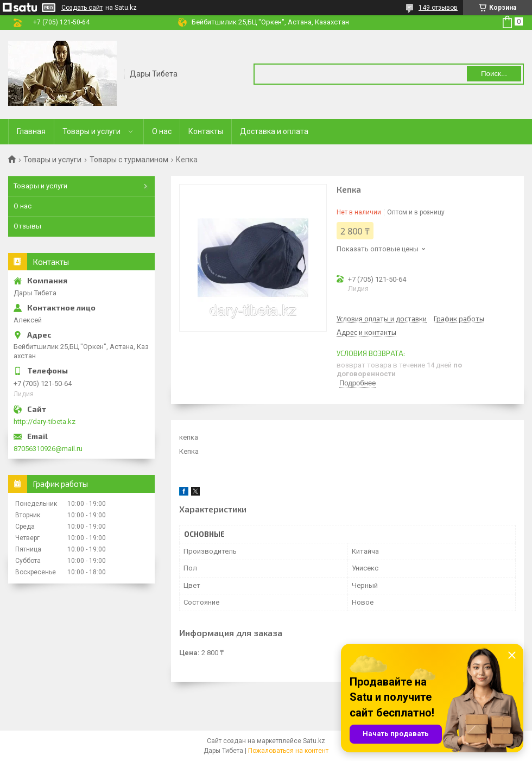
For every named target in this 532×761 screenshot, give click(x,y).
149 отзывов (438, 8)
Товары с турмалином (129, 160)
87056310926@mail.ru (48, 449)
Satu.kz (314, 741)
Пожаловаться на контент (288, 751)
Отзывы (27, 226)
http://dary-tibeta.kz (45, 421)
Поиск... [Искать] (494, 74)
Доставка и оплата (274, 131)
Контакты (206, 131)
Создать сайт (82, 8)
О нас (162, 131)
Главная (31, 131)
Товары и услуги (91, 131)
